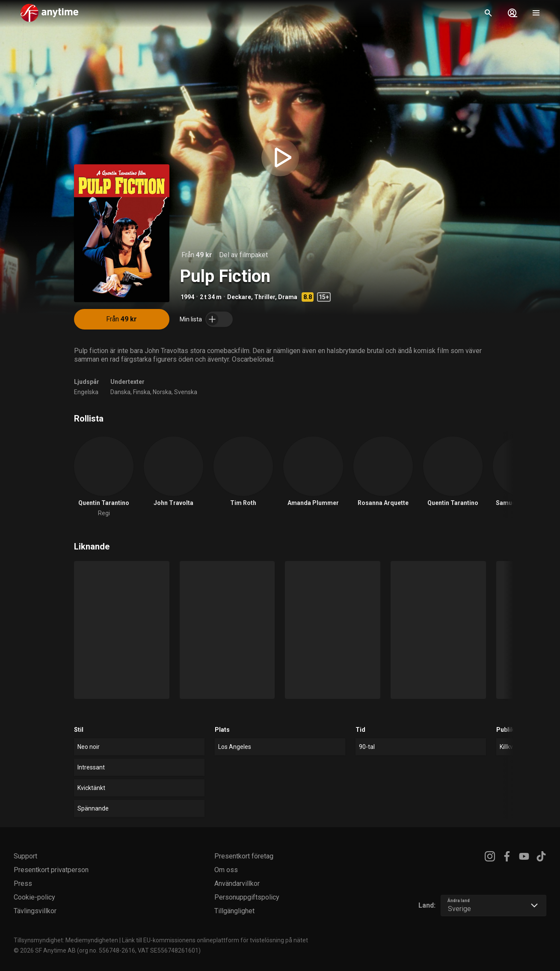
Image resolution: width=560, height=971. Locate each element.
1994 (187, 297)
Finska (142, 392)
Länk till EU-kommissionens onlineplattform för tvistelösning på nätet (215, 940)
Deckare (239, 297)
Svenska (186, 392)
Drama (288, 297)
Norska (162, 392)
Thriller (265, 297)
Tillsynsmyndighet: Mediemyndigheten (66, 940)
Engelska (86, 392)
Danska (120, 392)
